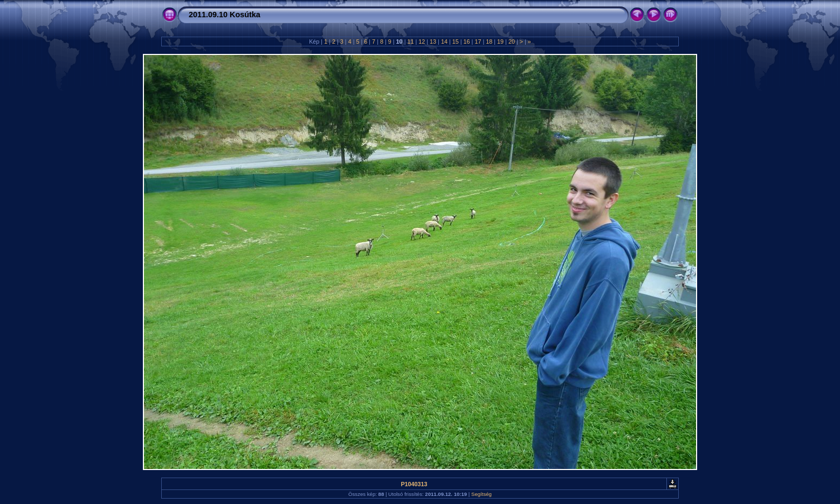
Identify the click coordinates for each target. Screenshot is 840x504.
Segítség (481, 494)
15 (456, 42)
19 (500, 42)
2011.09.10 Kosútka (225, 15)
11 (410, 42)
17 (478, 42)
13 (433, 42)
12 (422, 42)
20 (512, 42)
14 (444, 42)
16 (467, 42)
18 (489, 42)
